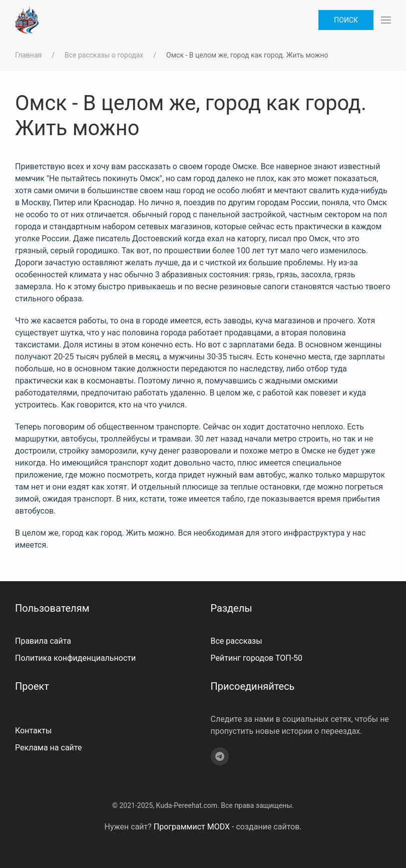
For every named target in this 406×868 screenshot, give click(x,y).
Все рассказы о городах (104, 55)
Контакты (33, 731)
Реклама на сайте (48, 748)
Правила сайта (43, 641)
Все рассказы (237, 641)
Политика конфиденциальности (75, 658)
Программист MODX (192, 827)
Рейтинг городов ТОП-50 (257, 658)
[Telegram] (220, 756)
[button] (386, 20)
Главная (28, 55)
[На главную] (27, 20)
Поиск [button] (346, 20)
